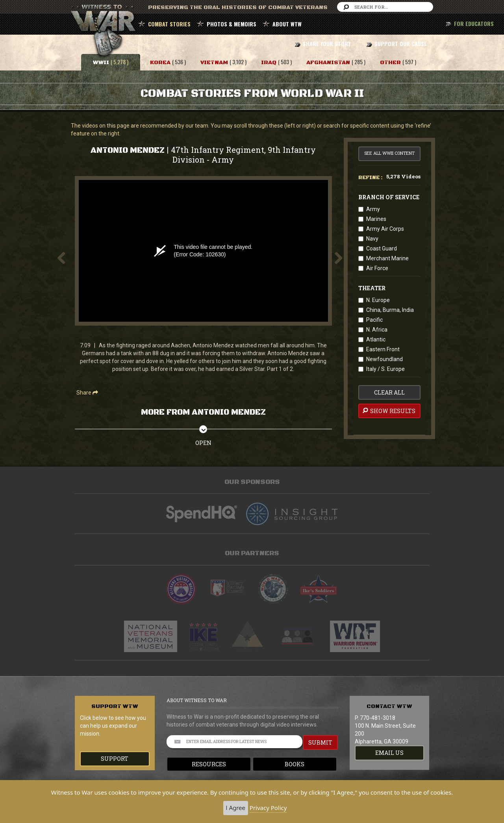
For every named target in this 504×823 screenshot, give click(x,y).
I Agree (236, 808)
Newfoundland (384, 359)
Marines (376, 219)
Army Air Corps (385, 229)
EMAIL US (389, 753)
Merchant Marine (387, 258)
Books (295, 764)
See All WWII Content (389, 153)
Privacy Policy (268, 808)
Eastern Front (383, 349)
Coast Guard (382, 248)
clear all (389, 392)
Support (115, 759)
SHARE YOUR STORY (327, 44)
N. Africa (377, 330)
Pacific (374, 320)
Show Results (388, 411)
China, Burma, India (390, 310)
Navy (372, 239)
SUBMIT (320, 742)
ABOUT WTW (287, 24)
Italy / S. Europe (385, 369)
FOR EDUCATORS (474, 23)
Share (87, 393)
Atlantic (376, 339)
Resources (209, 764)
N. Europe (378, 300)
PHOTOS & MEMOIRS (232, 24)
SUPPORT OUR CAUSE (401, 44)
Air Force (377, 268)
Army (373, 209)
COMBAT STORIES (169, 24)
